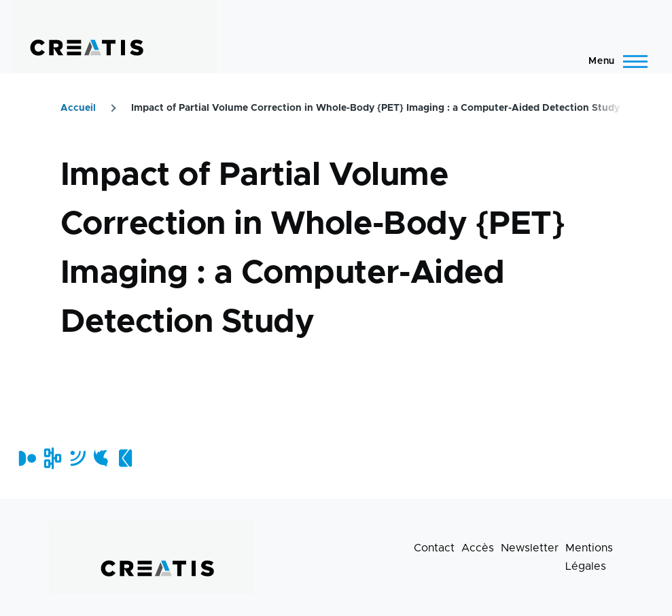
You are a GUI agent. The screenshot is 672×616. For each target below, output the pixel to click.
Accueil (78, 108)
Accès (478, 548)
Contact (434, 548)
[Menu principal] (614, 61)
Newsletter (530, 548)
